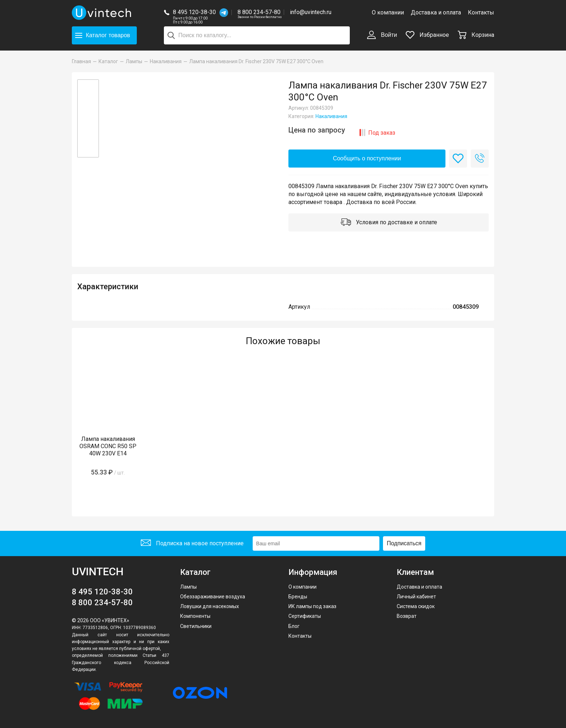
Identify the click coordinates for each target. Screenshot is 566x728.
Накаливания (331, 116)
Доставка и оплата (436, 12)
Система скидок (416, 606)
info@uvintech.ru (311, 12)
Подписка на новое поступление (192, 544)
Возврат (407, 616)
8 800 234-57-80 (260, 12)
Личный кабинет (416, 597)
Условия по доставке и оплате (389, 223)
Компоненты (195, 616)
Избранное (427, 35)
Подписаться (404, 543)
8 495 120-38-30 (194, 12)
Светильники (196, 626)
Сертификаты (305, 616)
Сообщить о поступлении (367, 158)
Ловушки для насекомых (210, 606)
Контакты (481, 12)
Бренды (298, 597)
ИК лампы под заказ (312, 606)
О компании (388, 12)
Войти (382, 35)
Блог (294, 626)
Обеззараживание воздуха (213, 597)
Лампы (188, 587)
